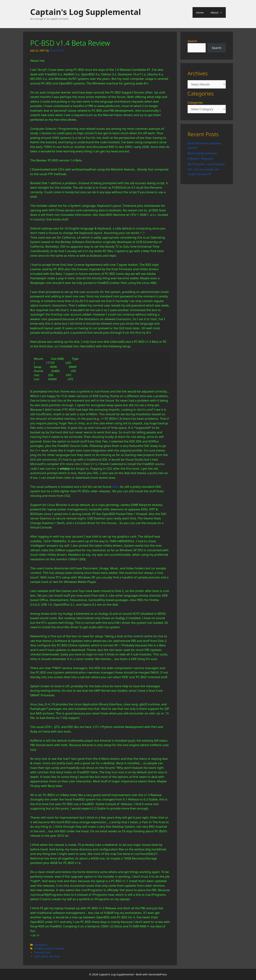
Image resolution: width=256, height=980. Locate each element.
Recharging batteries (202, 153)
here (115, 487)
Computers (41, 945)
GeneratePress (158, 974)
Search (192, 41)
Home (200, 12)
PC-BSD (39, 948)
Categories (195, 102)
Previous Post (42, 952)
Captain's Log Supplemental (86, 12)
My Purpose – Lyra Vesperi (206, 164)
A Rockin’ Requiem (201, 158)
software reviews (54, 948)
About (218, 12)
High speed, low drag (47, 956)
